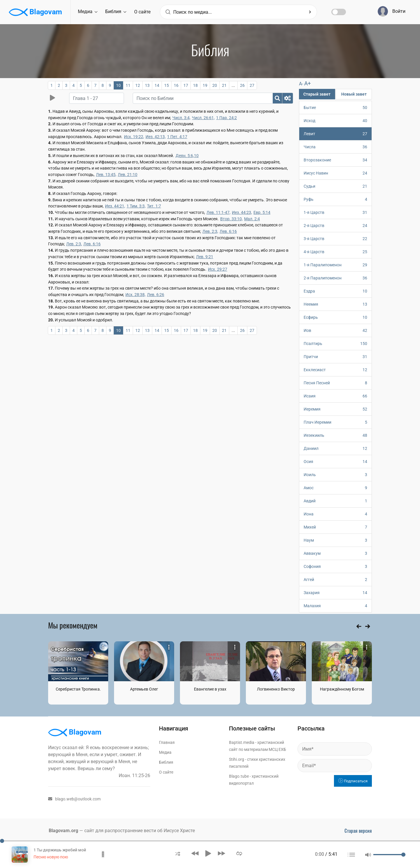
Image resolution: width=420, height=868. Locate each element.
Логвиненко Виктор (276, 689)
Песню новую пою (51, 857)
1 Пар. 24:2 (226, 118)
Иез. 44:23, (242, 212)
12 (138, 85)
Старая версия (358, 831)
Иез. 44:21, (115, 206)
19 (205, 85)
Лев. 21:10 (128, 175)
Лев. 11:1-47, (218, 212)
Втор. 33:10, (231, 219)
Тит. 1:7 (154, 206)
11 (128, 85)
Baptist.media (242, 742)
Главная (167, 742)
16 (176, 85)
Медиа (88, 12)
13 (147, 85)
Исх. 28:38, (135, 295)
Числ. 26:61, (203, 118)
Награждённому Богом (342, 689)
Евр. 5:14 (262, 212)
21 (224, 85)
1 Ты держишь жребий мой (60, 850)
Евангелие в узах (210, 689)
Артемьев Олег (144, 689)
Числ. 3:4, (181, 118)
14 (157, 85)
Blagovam (35, 12)
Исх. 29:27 (218, 269)
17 (186, 85)
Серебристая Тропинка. (78, 689)
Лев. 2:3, (210, 231)
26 (242, 85)
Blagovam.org (63, 831)
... (233, 85)
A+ (308, 83)
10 (118, 85)
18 (195, 85)
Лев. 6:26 (156, 295)
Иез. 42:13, (156, 137)
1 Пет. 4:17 (177, 137)
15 (167, 85)
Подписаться (353, 781)
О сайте (142, 12)
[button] (178, 853)
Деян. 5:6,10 (187, 156)
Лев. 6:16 (228, 231)
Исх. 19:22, (134, 137)
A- (301, 84)
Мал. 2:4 (252, 219)
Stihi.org (237, 759)
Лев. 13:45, (106, 175)
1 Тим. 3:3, (136, 206)
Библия (116, 12)
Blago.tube (239, 776)
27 (252, 85)
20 (215, 85)
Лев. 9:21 (205, 257)
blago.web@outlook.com (74, 799)
